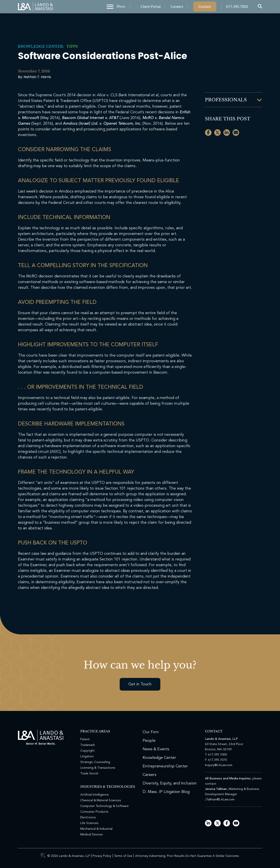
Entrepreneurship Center (165, 766)
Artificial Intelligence (94, 795)
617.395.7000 (237, 8)
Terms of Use (123, 856)
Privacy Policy (102, 856)
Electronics (88, 817)
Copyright (87, 751)
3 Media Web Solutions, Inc (43, 855)
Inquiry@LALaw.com (219, 765)
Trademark (88, 745)
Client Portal (151, 8)
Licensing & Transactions (98, 768)
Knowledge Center (40, 46)
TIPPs (71, 46)
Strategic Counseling (95, 762)
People (149, 741)
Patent (85, 739)
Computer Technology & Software (104, 806)
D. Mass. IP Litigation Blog (166, 792)
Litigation (87, 756)
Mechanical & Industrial (96, 829)
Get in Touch (140, 684)
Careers (177, 8)
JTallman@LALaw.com (220, 800)
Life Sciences (89, 823)
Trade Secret (89, 773)
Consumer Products (94, 812)
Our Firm (151, 732)
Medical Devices (92, 835)
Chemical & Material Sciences (101, 800)
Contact (205, 8)
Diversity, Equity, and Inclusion (170, 783)
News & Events (156, 749)
